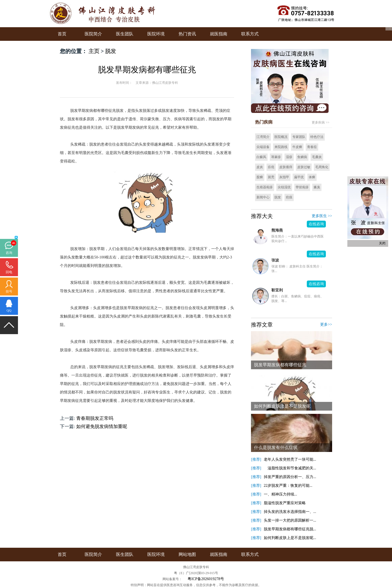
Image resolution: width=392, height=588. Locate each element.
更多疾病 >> (321, 122)
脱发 (111, 51)
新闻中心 (263, 197)
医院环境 (156, 34)
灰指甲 (284, 177)
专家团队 (299, 137)
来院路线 (281, 147)
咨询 (9, 253)
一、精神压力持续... (281, 494)
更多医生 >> (322, 216)
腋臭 (317, 187)
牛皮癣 (297, 147)
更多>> (326, 324)
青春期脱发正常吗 (95, 418)
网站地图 (187, 554)
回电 (9, 272)
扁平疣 (299, 177)
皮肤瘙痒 (286, 167)
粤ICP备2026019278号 (206, 579)
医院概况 (281, 137)
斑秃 (271, 177)
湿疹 (289, 157)
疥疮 (271, 167)
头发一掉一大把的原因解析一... (290, 520)
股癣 (260, 177)
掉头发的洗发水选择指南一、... (290, 512)
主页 (94, 51)
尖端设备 (263, 147)
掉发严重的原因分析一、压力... (290, 477)
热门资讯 (187, 34)
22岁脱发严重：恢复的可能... (288, 486)
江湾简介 (263, 137)
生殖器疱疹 (265, 187)
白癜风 (261, 157)
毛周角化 (322, 167)
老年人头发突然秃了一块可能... (290, 459)
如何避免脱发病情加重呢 (102, 427)
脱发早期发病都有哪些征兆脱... (290, 529)
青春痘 (312, 147)
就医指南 (219, 34)
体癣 (312, 177)
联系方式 (250, 34)
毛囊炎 (317, 157)
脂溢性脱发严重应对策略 (285, 503)
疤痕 (289, 197)
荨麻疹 (276, 157)
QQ (9, 310)
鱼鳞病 (302, 157)
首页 (62, 34)
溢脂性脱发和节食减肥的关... (290, 468)
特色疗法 (317, 137)
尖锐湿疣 (284, 187)
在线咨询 (316, 224)
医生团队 (125, 34)
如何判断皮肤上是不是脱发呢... (290, 538)
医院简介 (93, 34)
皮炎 (260, 167)
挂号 (9, 291)
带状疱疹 (302, 187)
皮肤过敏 (304, 167)
